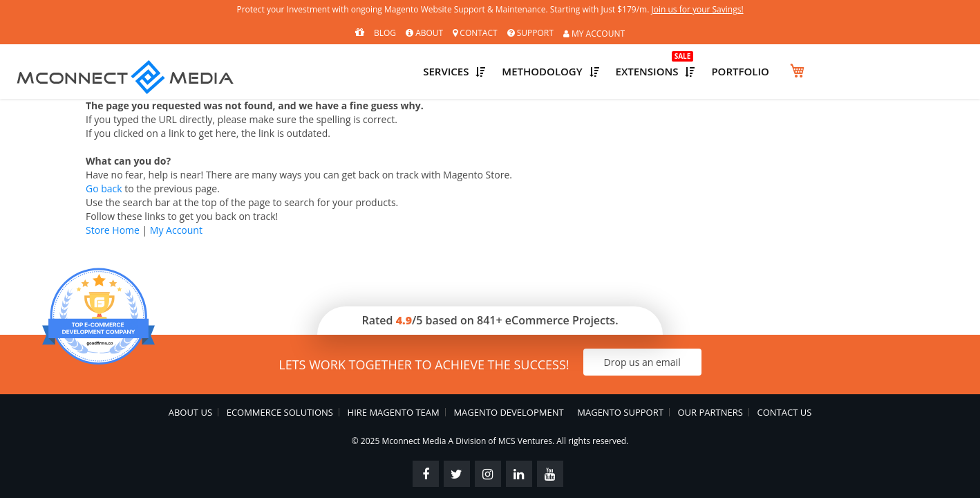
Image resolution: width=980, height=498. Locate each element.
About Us (190, 407)
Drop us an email (658, 357)
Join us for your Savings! (749, 11)
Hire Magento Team (393, 407)
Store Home (113, 225)
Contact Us (785, 407)
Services (570, 69)
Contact (475, 33)
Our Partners (710, 407)
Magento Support (621, 407)
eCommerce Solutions (279, 407)
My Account (176, 225)
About (424, 33)
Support (530, 33)
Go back (104, 184)
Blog (385, 33)
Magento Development (508, 407)
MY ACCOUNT (594, 34)
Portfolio (898, 69)
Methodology (681, 69)
